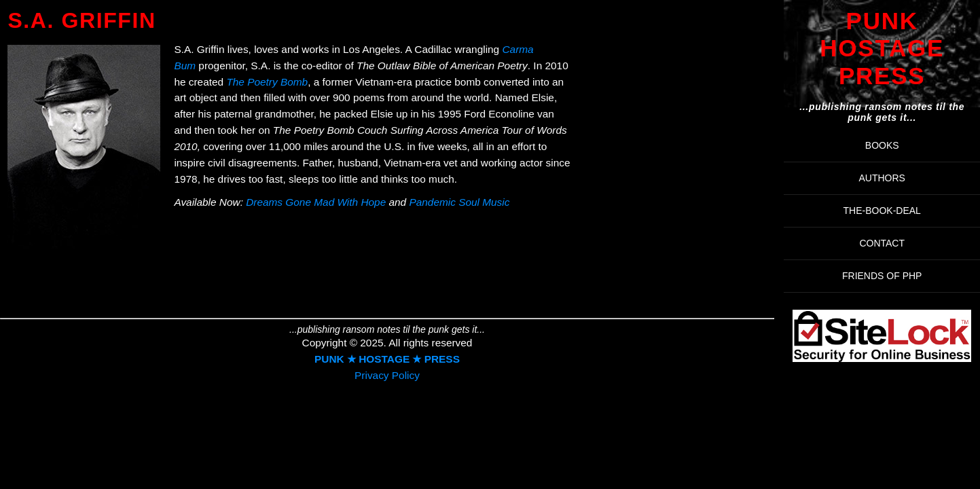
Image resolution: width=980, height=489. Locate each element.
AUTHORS (882, 178)
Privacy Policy (387, 375)
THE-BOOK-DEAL (882, 211)
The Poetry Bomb (267, 82)
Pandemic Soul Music (459, 202)
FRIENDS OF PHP (882, 276)
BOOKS (882, 145)
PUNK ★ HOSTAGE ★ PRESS (387, 359)
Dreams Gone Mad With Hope (316, 202)
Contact (882, 243)
